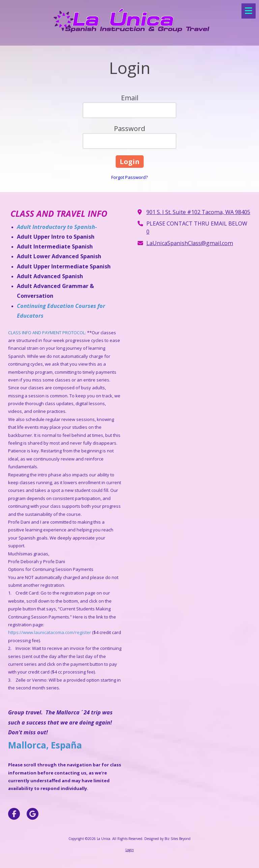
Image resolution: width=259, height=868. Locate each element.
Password (129, 128)
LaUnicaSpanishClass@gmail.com (190, 243)
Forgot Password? (129, 177)
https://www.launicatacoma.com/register (50, 632)
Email (130, 98)
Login (130, 850)
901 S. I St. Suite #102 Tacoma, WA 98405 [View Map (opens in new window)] (198, 212)
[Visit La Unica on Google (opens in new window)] (33, 814)
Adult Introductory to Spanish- (57, 227)
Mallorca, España (45, 745)
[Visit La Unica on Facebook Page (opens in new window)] (14, 814)
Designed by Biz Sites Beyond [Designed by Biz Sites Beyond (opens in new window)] (167, 839)
